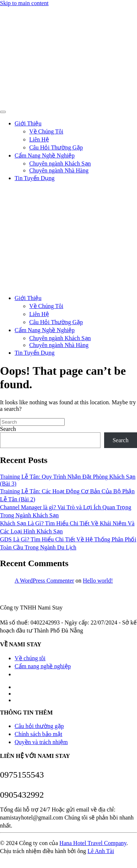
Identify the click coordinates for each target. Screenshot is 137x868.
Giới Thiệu (28, 123)
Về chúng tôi (30, 658)
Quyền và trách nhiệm (41, 742)
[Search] (32, 422)
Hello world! (98, 581)
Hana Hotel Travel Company (93, 843)
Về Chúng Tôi (46, 131)
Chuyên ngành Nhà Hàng (59, 170)
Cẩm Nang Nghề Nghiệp (45, 155)
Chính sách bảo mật (38, 734)
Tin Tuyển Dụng (35, 178)
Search (8, 429)
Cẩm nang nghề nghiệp (43, 666)
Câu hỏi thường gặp (39, 726)
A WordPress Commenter (44, 581)
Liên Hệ (39, 139)
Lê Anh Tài (101, 851)
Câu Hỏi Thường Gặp (56, 147)
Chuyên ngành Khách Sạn (60, 164)
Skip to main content (24, 3)
